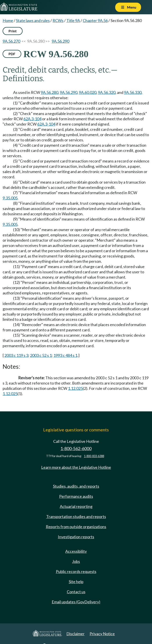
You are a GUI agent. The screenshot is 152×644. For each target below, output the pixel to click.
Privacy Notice (102, 634)
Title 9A (73, 20)
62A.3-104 (32, 119)
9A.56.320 (107, 92)
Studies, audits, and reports (76, 486)
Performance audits (76, 496)
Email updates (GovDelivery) (76, 602)
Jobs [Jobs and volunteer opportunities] (76, 561)
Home (8, 20)
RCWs (58, 20)
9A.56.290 (60, 41)
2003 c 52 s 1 (41, 355)
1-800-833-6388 (94, 456)
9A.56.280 (49, 92)
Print (13, 31)
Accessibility (76, 551)
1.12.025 (75, 388)
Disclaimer (75, 634)
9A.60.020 (88, 92)
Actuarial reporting (76, 506)
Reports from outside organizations (76, 527)
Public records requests (76, 571)
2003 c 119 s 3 (16, 355)
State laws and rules (33, 20)
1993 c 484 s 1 (65, 355)
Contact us (76, 592)
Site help (76, 582)
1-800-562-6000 (76, 448)
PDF (12, 54)
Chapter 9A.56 (95, 20)
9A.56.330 (133, 92)
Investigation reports (76, 537)
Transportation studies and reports (76, 516)
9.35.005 (10, 198)
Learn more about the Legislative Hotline (76, 467)
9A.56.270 (11, 41)
